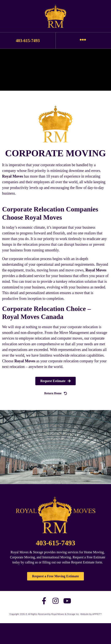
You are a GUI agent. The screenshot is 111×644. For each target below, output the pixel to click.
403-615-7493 (28, 41)
